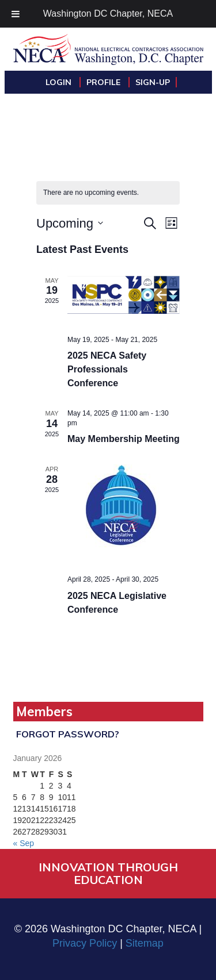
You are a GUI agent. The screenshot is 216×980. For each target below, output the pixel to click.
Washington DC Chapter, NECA (108, 14)
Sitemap (145, 943)
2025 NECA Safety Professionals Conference (107, 369)
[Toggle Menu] (16, 14)
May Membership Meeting (124, 439)
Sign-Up (153, 82)
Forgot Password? (68, 734)
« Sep (24, 843)
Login (60, 82)
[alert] (108, 193)
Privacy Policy (85, 943)
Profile (105, 82)
